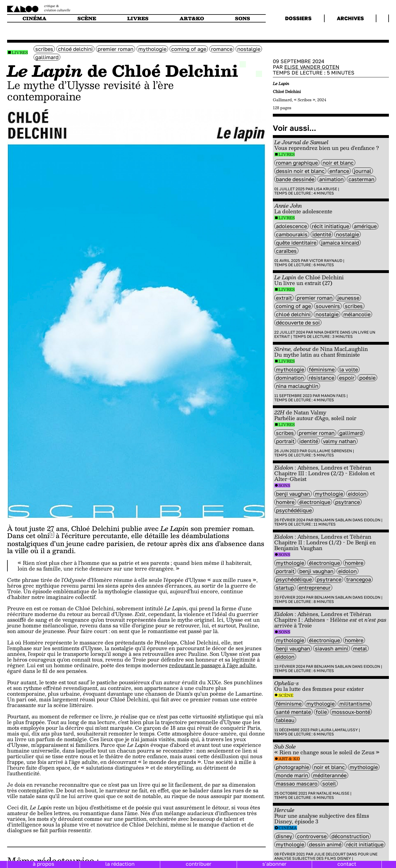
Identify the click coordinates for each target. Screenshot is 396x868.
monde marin (292, 775)
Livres (20, 52)
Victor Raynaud (326, 261)
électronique (315, 502)
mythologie (152, 49)
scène (87, 18)
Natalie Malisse (333, 793)
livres (138, 18)
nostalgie (249, 49)
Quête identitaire (296, 243)
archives (350, 18)
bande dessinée (295, 179)
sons (243, 18)
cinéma (34, 18)
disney (284, 836)
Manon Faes (333, 396)
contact (347, 864)
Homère (285, 502)
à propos (44, 864)
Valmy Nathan (339, 441)
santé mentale (293, 712)
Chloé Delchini (75, 49)
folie (321, 712)
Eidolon (357, 494)
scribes (44, 49)
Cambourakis (292, 234)
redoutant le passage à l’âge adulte (212, 665)
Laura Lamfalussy (338, 730)
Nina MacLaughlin (297, 386)
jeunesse (348, 298)
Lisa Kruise (325, 189)
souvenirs (328, 306)
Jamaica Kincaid (340, 243)
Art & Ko (289, 759)
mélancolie (357, 314)
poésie (367, 378)
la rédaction (120, 864)
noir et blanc (338, 163)
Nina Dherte (327, 332)
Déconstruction (350, 836)
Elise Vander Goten (312, 67)
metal (360, 648)
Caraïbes (286, 251)
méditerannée (330, 775)
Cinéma (288, 828)
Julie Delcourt (330, 854)
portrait (285, 441)
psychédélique (294, 510)
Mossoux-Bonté (351, 712)
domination (290, 378)
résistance (321, 378)
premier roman (115, 49)
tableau (285, 720)
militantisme (355, 704)
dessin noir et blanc (300, 171)
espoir (347, 378)
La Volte (349, 369)
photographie (292, 767)
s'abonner (274, 864)
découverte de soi (298, 323)
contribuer (199, 864)
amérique (365, 226)
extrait (284, 298)
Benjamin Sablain (333, 520)
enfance (339, 171)
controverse (312, 836)
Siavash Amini (332, 648)
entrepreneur (315, 588)
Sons (284, 485)
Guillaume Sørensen (330, 451)
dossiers (298, 18)
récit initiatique (330, 226)
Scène (286, 695)
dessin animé (325, 844)
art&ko (192, 18)
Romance (222, 49)
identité (322, 234)
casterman (361, 179)
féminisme (322, 369)
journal (363, 171)
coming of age (189, 49)
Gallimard (47, 57)
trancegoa (359, 579)
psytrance (347, 502)
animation (331, 179)
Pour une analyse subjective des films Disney (326, 856)
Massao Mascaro (297, 784)
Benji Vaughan (293, 494)
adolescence (291, 226)
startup (285, 588)
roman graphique (297, 163)
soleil (329, 784)
